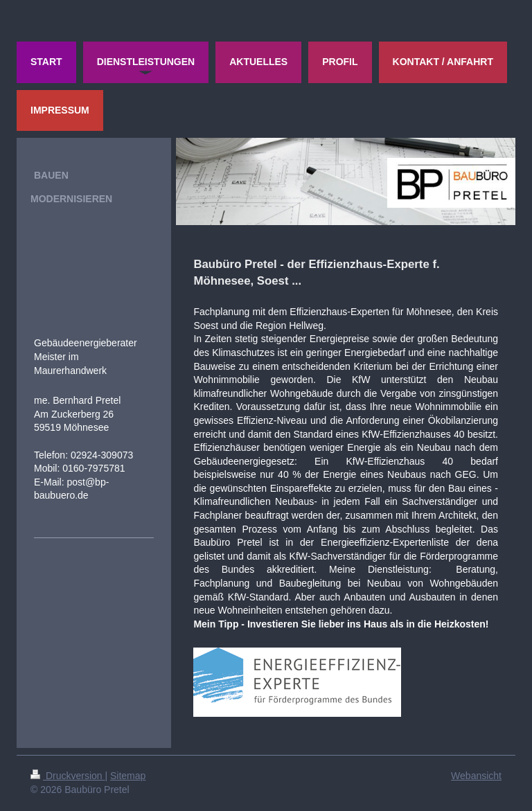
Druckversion (68, 776)
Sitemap (128, 776)
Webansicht (476, 776)
